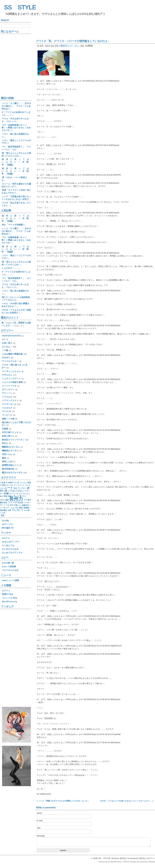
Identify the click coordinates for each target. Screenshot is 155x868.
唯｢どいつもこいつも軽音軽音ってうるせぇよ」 (16, 299)
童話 (4, 458)
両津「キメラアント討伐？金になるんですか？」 (16, 191)
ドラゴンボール (9, 404)
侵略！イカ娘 (8, 419)
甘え (17, 508)
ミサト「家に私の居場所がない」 (15, 135)
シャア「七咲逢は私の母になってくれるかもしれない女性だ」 (16, 198)
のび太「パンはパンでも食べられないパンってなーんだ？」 (126, 801)
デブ (25, 500)
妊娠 (6, 493)
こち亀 (5, 350)
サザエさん (7, 375)
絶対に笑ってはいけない (15, 489)
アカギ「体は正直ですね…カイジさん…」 (16, 204)
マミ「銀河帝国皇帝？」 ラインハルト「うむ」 (16, 148)
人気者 (3, 483)
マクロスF (7, 411)
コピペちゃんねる (10, 570)
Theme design (129, 862)
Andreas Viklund (147, 862)
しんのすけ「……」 (11, 268)
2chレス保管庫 (9, 567)
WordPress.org (9, 601)
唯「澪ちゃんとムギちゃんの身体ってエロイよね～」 (16, 154)
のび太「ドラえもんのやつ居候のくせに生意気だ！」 (16, 311)
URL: (39, 828)
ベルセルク (7, 408)
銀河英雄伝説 (8, 469)
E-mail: (40, 821)
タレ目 (17, 483)
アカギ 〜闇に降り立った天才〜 (15, 366)
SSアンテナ (8, 524)
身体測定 (4, 510)
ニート (9, 488)
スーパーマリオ (9, 386)
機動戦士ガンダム (70, 46)
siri (4, 339)
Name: (40, 813)
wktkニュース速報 (10, 580)
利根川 (11, 483)
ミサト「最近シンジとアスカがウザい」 (16, 142)
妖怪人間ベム (8, 436)
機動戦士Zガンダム (11, 447)
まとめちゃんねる (10, 549)
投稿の (8, 594)
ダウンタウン (8, 390)
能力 (29, 500)
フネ (8, 505)
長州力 (16, 499)
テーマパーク (19, 485)
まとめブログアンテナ (12, 553)
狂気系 (20, 503)
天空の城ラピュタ (10, 432)
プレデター (22, 488)
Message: (41, 836)
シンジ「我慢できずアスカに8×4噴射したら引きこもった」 (64, 801)
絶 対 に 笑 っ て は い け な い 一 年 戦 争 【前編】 (16, 171)
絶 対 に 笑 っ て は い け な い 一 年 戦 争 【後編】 (16, 162)
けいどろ (10, 485)
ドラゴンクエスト (10, 400)
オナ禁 (27, 510)
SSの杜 (5, 521)
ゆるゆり (6, 358)
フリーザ (12, 502)
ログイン (6, 591)
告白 (15, 488)
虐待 (7, 500)
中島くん (18, 505)
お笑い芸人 (7, 343)
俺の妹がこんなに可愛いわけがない (16, 424)
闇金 (21, 508)
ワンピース (7, 415)
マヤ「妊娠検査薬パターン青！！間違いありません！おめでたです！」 (16, 128)
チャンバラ (14, 494)
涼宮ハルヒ (7, 454)
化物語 (5, 429)
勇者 (6, 496)
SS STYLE (20, 7)
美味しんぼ (7, 461)
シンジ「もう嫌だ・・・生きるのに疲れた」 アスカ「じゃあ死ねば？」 (16, 106)
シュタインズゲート (11, 378)
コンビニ (23, 483)
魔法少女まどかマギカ (12, 473)
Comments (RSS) (136, 858)
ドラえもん (7, 397)
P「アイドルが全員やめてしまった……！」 (16, 114)
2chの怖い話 (8, 563)
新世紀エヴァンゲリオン (13, 440)
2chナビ (6, 538)
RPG (12, 505)
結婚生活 (25, 505)
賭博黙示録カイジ (10, 465)
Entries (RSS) (119, 858)
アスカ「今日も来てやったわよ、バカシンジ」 (15, 120)
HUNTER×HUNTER (11, 336)
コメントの (10, 598)
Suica (2, 500)
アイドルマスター (10, 361)
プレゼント (18, 510)
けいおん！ (7, 347)
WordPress (116, 862)
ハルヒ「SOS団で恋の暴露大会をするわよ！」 (15, 305)
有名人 (5, 443)
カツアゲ (22, 494)
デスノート (7, 393)
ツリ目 (3, 513)
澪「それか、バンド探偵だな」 (14, 179)
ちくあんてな (8, 545)
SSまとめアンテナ (11, 542)
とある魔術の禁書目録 (12, 354)
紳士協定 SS (8, 528)
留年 (4, 485)
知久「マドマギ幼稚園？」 (14, 225)
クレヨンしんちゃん (11, 371)
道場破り (27, 508)
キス (13, 508)
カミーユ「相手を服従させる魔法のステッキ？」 (16, 185)
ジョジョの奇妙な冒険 (12, 382)
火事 (9, 510)
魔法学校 (4, 503)
